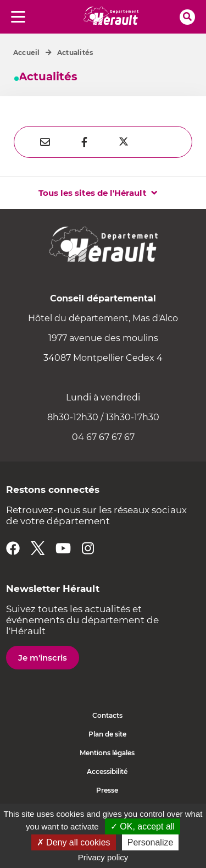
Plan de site (107, 734)
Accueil (27, 53)
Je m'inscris (43, 658)
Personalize (151, 842)
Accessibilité (107, 771)
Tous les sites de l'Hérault (93, 193)
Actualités (75, 53)
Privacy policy (103, 857)
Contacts (107, 715)
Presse (107, 790)
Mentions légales (107, 753)
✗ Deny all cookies (74, 842)
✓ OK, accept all (143, 826)
